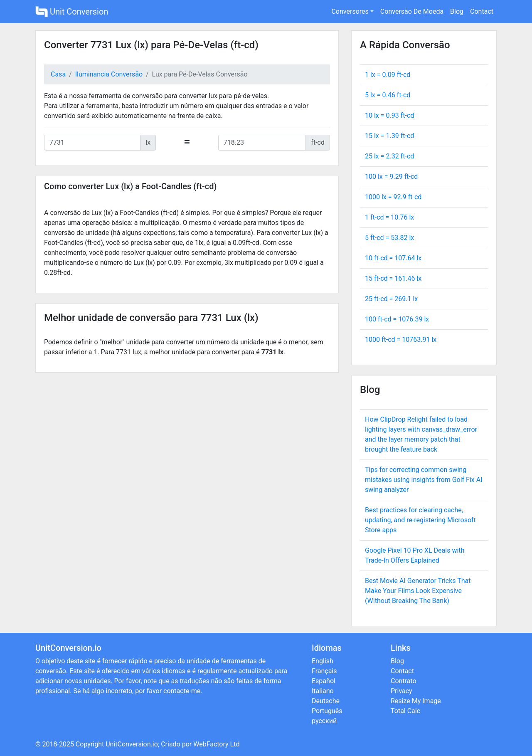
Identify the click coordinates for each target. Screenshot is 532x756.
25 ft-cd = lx (391, 299)
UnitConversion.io (132, 744)
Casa (58, 74)
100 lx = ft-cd (391, 177)
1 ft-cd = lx (389, 217)
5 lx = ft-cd (388, 95)
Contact (482, 11)
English (323, 661)
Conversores (350, 11)
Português (327, 711)
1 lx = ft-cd (388, 75)
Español (324, 681)
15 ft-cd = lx (393, 278)
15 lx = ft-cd (389, 136)
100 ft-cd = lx (397, 319)
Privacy (401, 691)
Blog (457, 11)
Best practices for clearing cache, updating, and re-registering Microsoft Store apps (420, 520)
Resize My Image (416, 701)
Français (324, 671)
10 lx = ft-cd (389, 115)
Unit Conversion (72, 12)
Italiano (323, 691)
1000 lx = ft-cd (393, 197)
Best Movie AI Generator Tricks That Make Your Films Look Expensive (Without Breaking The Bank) (418, 591)
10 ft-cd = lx (393, 258)
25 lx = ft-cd (389, 156)
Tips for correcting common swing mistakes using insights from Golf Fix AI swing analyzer (424, 480)
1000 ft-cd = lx (401, 340)
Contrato (404, 681)
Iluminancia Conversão (109, 74)
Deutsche (326, 701)
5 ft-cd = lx (389, 238)
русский (324, 721)
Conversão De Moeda (412, 11)
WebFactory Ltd (216, 744)
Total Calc (405, 711)
